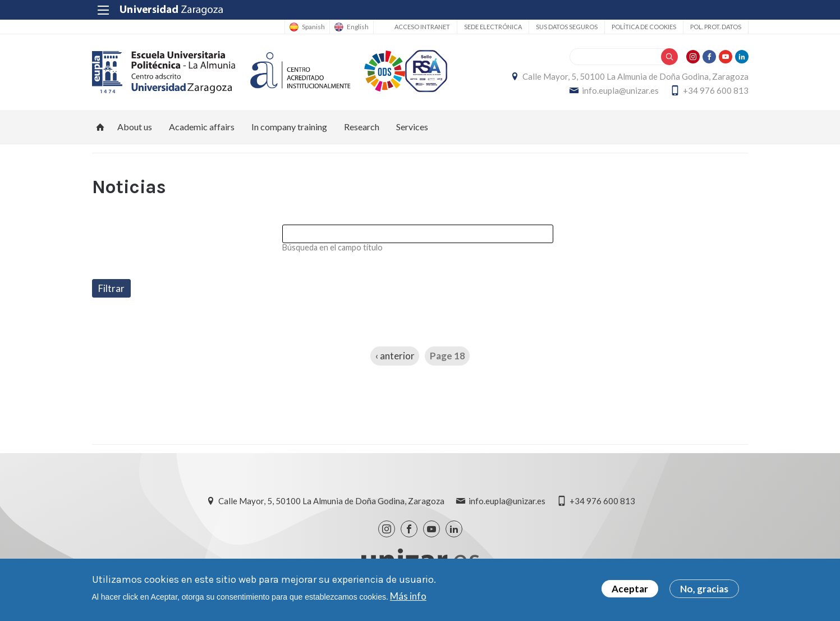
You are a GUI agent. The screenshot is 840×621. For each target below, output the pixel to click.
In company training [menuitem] (289, 127)
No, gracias (704, 592)
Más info (408, 599)
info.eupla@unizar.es (620, 90)
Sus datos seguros (567, 27)
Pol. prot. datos (716, 27)
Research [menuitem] (362, 127)
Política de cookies (644, 27)
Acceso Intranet (422, 27)
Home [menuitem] (100, 127)
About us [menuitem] (135, 127)
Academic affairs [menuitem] (202, 127)
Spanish (313, 27)
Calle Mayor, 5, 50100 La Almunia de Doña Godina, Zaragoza (635, 76)
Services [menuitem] (412, 127)
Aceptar (630, 592)
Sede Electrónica (493, 27)
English (358, 27)
